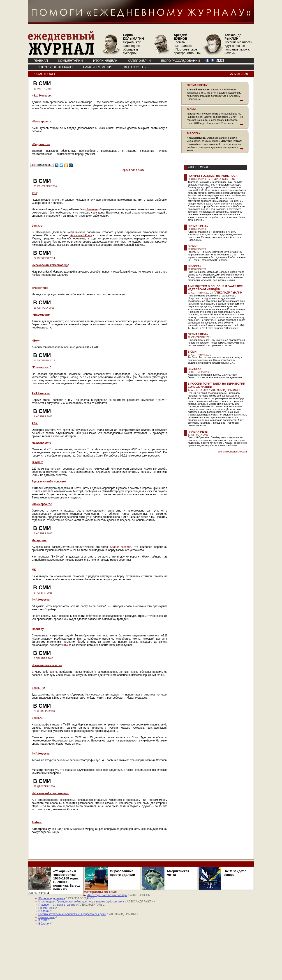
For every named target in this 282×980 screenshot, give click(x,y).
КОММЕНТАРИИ (70, 61)
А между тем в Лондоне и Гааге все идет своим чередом (215, 288)
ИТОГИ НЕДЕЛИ (105, 61)
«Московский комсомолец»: (50, 793)
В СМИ (192, 246)
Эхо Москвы (42, 96)
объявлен (92, 209)
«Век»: (36, 341)
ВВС (65, 645)
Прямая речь (198, 226)
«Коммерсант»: (42, 504)
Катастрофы (44, 74)
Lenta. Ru (38, 688)
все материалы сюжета (232, 452)
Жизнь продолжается (52, 898)
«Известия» (40, 288)
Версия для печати (133, 170)
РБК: (35, 423)
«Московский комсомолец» (50, 265)
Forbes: (37, 822)
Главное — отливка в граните (57, 905)
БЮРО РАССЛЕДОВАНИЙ (180, 61)
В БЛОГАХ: (194, 133)
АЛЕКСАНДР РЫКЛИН (228, 293)
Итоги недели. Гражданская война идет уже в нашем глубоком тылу (81, 902)
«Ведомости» (41, 144)
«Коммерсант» (42, 122)
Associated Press (81, 235)
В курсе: (37, 462)
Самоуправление (98, 67)
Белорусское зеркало (53, 67)
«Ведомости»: (42, 315)
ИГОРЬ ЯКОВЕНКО (223, 179)
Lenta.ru (37, 226)
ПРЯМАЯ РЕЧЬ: (197, 85)
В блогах (195, 266)
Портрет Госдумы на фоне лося (213, 176)
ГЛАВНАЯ (41, 61)
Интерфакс (39, 540)
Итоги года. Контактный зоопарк (107, 895)
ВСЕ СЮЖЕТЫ (135, 67)
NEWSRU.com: (41, 443)
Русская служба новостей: (50, 482)
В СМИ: (192, 109)
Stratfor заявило (120, 547)
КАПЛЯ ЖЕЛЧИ (139, 61)
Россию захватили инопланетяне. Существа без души (72, 914)
